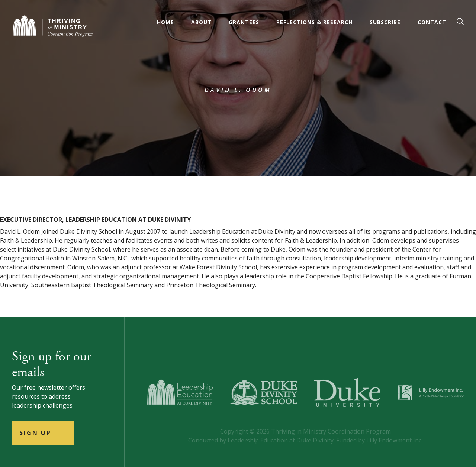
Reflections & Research (314, 22)
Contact (432, 22)
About (201, 22)
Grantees (244, 22)
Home (165, 22)
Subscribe (385, 22)
